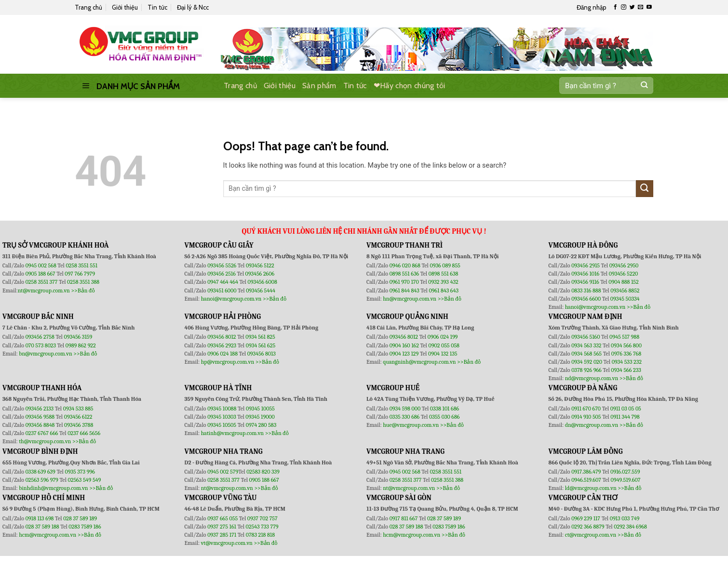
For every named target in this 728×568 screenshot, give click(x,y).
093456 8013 (262, 354)
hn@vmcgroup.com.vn (410, 299)
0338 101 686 (445, 409)
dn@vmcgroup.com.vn (592, 425)
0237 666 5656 (84, 433)
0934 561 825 (260, 337)
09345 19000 (260, 417)
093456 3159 (78, 337)
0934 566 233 (626, 370)
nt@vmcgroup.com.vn (44, 291)
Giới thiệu (125, 7)
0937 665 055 (223, 518)
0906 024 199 (443, 337)
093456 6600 (586, 299)
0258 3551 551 (81, 265)
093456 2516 (222, 274)
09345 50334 (625, 299)
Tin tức (157, 7)
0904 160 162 (405, 345)
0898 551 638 (444, 274)
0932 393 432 (443, 282)
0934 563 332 (587, 345)
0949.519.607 (626, 480)
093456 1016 (585, 274)
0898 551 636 (405, 274)
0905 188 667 (41, 274)
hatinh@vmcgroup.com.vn (232, 433)
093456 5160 (586, 337)
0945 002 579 (223, 472)
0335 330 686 (405, 417)
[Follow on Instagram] (624, 7)
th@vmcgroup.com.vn (45, 441)
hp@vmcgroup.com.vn (228, 362)
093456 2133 (40, 409)
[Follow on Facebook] (615, 7)
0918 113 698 (40, 518)
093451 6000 (222, 291)
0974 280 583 (261, 425)
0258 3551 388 (83, 282)
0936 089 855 (445, 265)
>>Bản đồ (83, 291)
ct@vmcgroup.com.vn (591, 535)
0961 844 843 (404, 291)
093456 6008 (262, 282)
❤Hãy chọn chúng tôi (410, 86)
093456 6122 (78, 417)
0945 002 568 (42, 265)
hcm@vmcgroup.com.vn (47, 535)
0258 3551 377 (42, 282)
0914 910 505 (586, 417)
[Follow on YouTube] (649, 7)
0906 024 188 (223, 354)
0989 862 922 (81, 345)
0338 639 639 (41, 472)
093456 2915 (586, 265)
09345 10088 (222, 409)
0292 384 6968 (630, 527)
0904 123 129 (405, 354)
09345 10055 (260, 409)
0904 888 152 (624, 282)
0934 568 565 (587, 354)
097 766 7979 (80, 274)
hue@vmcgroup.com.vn (411, 425)
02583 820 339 (263, 472)
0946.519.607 (586, 480)
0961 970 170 (405, 282)
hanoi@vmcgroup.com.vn (231, 299)
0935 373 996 (80, 472)
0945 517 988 (624, 337)
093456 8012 (222, 337)
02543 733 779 (262, 527)
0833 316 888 (586, 291)
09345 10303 (222, 417)
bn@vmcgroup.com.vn (46, 354)
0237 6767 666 (42, 433)
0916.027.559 (625, 472)
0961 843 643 (444, 291)
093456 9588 (40, 417)
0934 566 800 (626, 345)
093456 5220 (624, 274)
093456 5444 (261, 291)
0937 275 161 (222, 527)
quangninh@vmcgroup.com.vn (419, 362)
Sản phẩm (319, 86)
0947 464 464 (223, 282)
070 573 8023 (41, 345)
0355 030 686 (444, 417)
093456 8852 (625, 291)
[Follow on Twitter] (632, 7)
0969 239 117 (586, 518)
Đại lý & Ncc (193, 7)
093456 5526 (222, 265)
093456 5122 (260, 265)
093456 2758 (40, 337)
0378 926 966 (587, 370)
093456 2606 (260, 274)
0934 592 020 (587, 362)
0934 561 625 (261, 345)
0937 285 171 (222, 535)
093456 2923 (222, 345)
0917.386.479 (587, 472)
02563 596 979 (42, 480)
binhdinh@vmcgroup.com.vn (53, 488)
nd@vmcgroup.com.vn (592, 378)
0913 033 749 (625, 518)
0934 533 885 (78, 409)
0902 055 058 (444, 345)
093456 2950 (624, 265)
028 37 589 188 (42, 527)
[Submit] (644, 86)
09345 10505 (222, 425)
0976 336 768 (626, 354)
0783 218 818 (260, 535)
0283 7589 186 (85, 527)
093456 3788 (79, 425)
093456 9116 (585, 282)
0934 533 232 (627, 362)
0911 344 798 (625, 417)
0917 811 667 (404, 518)
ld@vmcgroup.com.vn (591, 488)
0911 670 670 (587, 409)
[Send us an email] (640, 7)
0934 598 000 (406, 409)
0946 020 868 (406, 265)
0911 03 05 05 (626, 409)
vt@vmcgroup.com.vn (227, 543)
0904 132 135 (443, 354)
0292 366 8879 (588, 527)
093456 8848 (40, 425)
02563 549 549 (85, 480)
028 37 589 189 (80, 518)
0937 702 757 (263, 518)
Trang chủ (88, 7)
